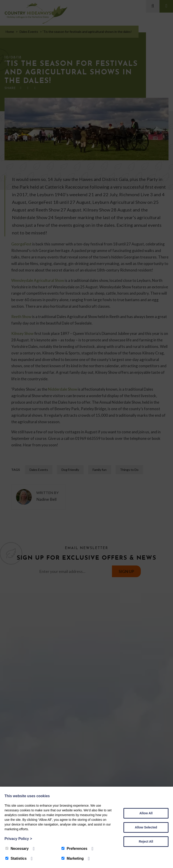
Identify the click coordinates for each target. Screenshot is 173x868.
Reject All (146, 841)
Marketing (73, 858)
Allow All (146, 813)
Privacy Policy (18, 839)
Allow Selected (146, 827)
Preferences (74, 849)
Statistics (16, 858)
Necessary (17, 849)
